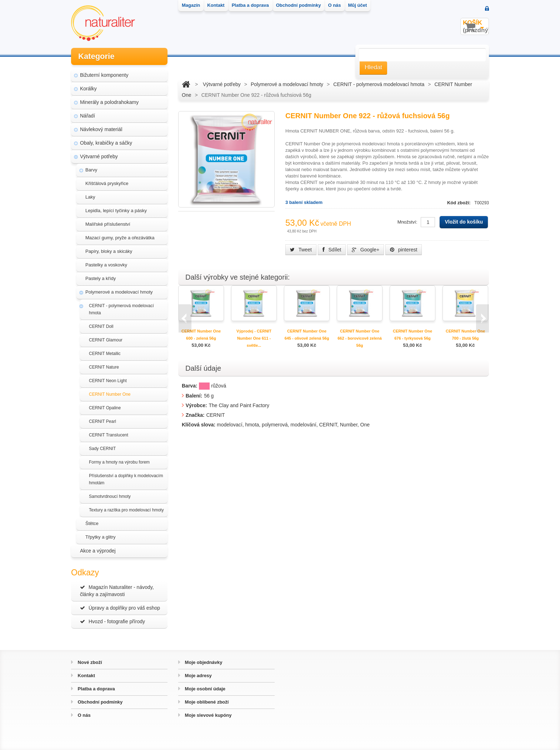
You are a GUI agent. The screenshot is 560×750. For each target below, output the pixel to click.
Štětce (92, 523)
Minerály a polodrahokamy (109, 102)
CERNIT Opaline (105, 408)
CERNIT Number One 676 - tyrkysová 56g (412, 335)
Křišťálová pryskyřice (107, 183)
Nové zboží (89, 662)
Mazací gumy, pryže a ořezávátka (120, 238)
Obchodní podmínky (99, 702)
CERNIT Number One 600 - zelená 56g (201, 335)
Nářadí (87, 116)
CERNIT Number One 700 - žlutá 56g (465, 335)
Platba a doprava (96, 689)
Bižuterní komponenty (104, 75)
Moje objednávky (203, 662)
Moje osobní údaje (204, 689)
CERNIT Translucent (109, 435)
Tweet (301, 250)
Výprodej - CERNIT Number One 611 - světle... (254, 338)
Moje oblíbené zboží (206, 702)
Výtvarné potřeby (99, 156)
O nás (84, 715)
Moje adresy (198, 676)
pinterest (404, 250)
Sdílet (332, 250)
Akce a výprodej (98, 551)
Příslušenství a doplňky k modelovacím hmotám (126, 479)
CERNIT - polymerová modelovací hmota (121, 309)
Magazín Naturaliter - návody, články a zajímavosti (117, 591)
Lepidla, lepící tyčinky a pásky (116, 211)
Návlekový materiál (101, 129)
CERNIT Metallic (105, 354)
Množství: (407, 222)
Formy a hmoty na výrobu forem (119, 462)
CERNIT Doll (101, 326)
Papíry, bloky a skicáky (109, 251)
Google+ (366, 250)
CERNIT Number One (110, 394)
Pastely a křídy (101, 278)
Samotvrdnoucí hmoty (110, 496)
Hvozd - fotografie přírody (112, 621)
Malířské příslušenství (108, 224)
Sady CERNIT (102, 449)
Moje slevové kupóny (207, 715)
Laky (90, 197)
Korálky (88, 89)
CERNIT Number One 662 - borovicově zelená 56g (360, 338)
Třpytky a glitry (101, 537)
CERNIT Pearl (102, 421)
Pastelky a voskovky (106, 265)
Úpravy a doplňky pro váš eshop (120, 608)
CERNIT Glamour (106, 340)
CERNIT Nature (104, 367)
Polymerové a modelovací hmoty (119, 292)
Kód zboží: (459, 203)
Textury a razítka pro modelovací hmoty (126, 510)
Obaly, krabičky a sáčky (106, 143)
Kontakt (86, 676)
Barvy (91, 170)
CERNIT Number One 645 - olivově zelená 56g (307, 335)
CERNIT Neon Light (108, 381)
